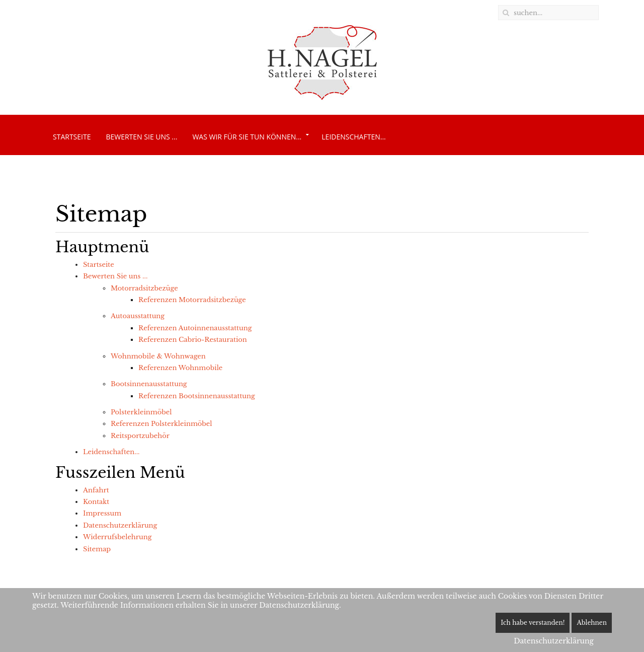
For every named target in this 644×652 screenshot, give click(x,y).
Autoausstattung (138, 316)
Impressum (102, 513)
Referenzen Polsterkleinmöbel (162, 424)
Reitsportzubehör (140, 436)
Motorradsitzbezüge (144, 288)
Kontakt (96, 502)
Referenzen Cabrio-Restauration (193, 340)
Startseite (72, 137)
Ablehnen (592, 623)
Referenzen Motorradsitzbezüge (192, 300)
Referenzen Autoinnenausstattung (195, 328)
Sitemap (97, 549)
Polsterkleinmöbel (141, 412)
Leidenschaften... (353, 137)
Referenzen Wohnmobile (180, 368)
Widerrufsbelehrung (117, 537)
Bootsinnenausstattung (149, 384)
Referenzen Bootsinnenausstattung (197, 396)
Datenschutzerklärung (120, 525)
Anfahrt (96, 490)
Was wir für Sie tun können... (247, 137)
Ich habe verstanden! (533, 623)
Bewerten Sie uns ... (141, 137)
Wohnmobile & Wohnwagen (158, 356)
